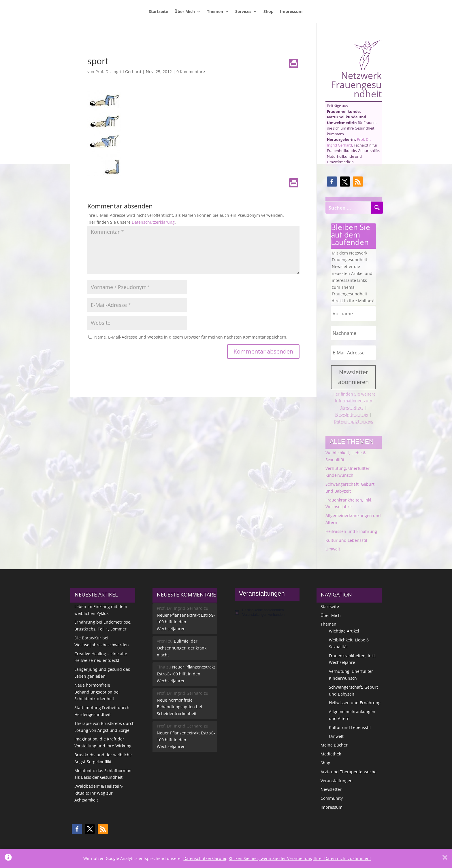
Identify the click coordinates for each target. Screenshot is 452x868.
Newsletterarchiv (352, 414)
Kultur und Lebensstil (346, 540)
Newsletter (331, 789)
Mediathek (331, 754)
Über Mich (185, 12)
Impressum (291, 12)
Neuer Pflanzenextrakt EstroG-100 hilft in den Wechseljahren (186, 622)
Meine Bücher (334, 745)
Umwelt (333, 549)
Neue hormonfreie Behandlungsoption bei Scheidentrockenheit (97, 692)
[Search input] (349, 208)
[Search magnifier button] (377, 208)
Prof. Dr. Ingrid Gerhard (118, 72)
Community (332, 798)
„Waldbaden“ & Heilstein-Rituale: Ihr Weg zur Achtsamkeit (99, 793)
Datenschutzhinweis (353, 421)
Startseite (158, 12)
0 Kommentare (191, 72)
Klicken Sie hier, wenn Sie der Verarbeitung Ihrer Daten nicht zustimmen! (300, 858)
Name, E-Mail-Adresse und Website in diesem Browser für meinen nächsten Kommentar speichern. (191, 337)
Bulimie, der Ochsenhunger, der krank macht (182, 648)
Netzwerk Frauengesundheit (356, 69)
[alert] (267, 612)
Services (243, 12)
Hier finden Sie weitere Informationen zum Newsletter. (354, 401)
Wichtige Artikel (344, 631)
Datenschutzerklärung (153, 222)
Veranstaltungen (337, 781)
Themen (215, 12)
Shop (269, 12)
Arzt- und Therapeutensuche (349, 772)
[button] (332, 182)
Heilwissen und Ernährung (351, 531)
